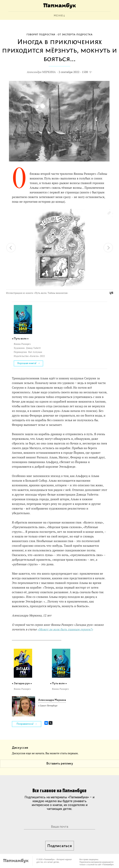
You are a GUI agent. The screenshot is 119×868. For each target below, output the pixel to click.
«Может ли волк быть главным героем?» (65, 629)
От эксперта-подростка (75, 35)
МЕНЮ (58, 16)
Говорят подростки (41, 35)
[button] (109, 213)
